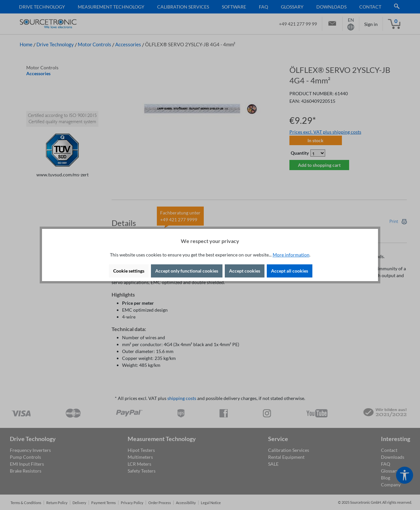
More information (291, 255)
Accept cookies (245, 271)
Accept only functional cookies (187, 271)
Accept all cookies (290, 271)
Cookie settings (129, 271)
